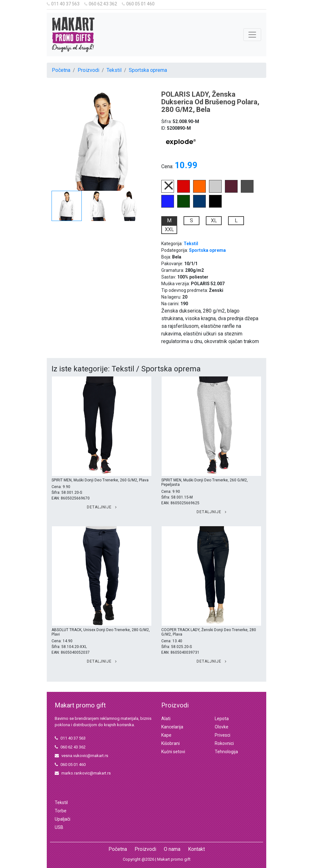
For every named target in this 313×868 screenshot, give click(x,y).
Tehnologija (226, 752)
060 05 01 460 (138, 4)
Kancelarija (172, 727)
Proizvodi (88, 70)
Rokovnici (224, 743)
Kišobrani (170, 743)
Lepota (222, 719)
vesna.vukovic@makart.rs (81, 756)
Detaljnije (102, 507)
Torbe (61, 811)
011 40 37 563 (63, 4)
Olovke (222, 727)
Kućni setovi (173, 752)
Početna (61, 70)
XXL (169, 229)
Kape (166, 735)
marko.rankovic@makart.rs (83, 773)
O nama (172, 849)
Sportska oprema (148, 70)
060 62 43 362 (101, 4)
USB (59, 827)
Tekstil (114, 70)
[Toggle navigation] (252, 35)
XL (214, 220)
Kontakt (196, 849)
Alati (166, 719)
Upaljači (63, 819)
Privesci (223, 735)
